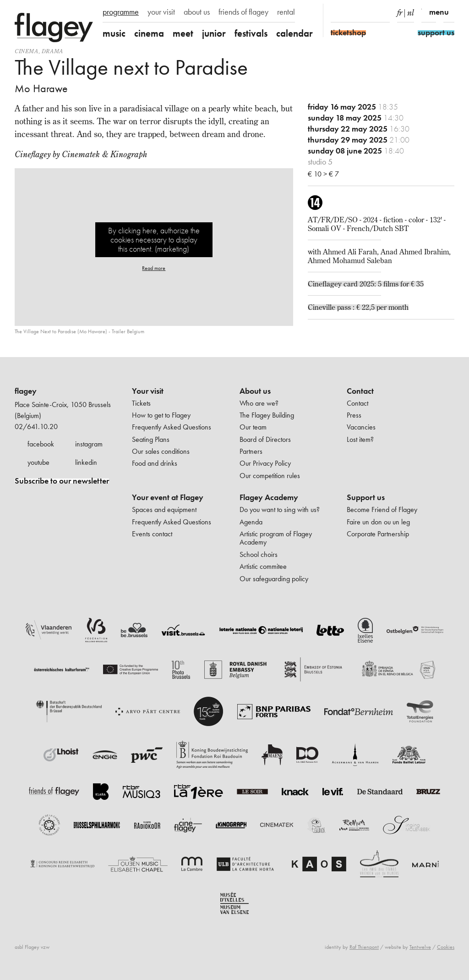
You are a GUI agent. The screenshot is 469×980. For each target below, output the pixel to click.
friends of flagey (243, 12)
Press (354, 415)
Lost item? (360, 439)
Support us (366, 497)
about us (197, 12)
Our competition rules (270, 476)
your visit (161, 12)
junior (214, 33)
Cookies (446, 947)
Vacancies (361, 427)
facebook (41, 444)
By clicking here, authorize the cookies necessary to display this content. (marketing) (154, 239)
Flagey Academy (269, 497)
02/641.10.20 (36, 427)
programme (121, 12)
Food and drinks (155, 463)
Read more (154, 268)
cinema (149, 33)
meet (183, 33)
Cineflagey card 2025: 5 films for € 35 (366, 284)
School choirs (259, 554)
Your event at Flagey (168, 497)
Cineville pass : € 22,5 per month (358, 307)
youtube (38, 462)
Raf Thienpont (364, 947)
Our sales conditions (161, 451)
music (114, 33)
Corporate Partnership (378, 534)
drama (52, 51)
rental (286, 12)
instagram (89, 444)
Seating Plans (151, 439)
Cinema (27, 51)
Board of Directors (265, 439)
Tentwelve (420, 947)
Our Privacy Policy (265, 463)
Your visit (148, 391)
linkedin (86, 462)
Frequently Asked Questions (172, 427)
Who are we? (259, 403)
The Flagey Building (267, 415)
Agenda (251, 522)
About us (255, 391)
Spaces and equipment (164, 509)
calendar (294, 33)
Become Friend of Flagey (382, 509)
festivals (251, 33)
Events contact (152, 534)
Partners (251, 451)
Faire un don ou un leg (378, 522)
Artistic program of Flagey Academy (276, 538)
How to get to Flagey (161, 415)
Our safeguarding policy (274, 579)
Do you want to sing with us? (280, 509)
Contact (360, 391)
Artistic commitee (263, 566)
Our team (253, 427)
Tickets (141, 403)
